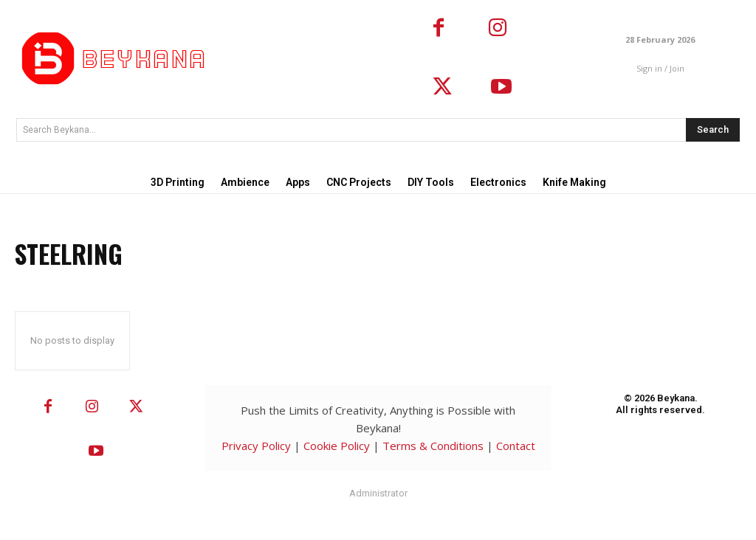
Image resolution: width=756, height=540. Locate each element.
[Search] (713, 130)
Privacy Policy (256, 446)
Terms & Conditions (433, 446)
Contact (516, 446)
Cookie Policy (337, 446)
